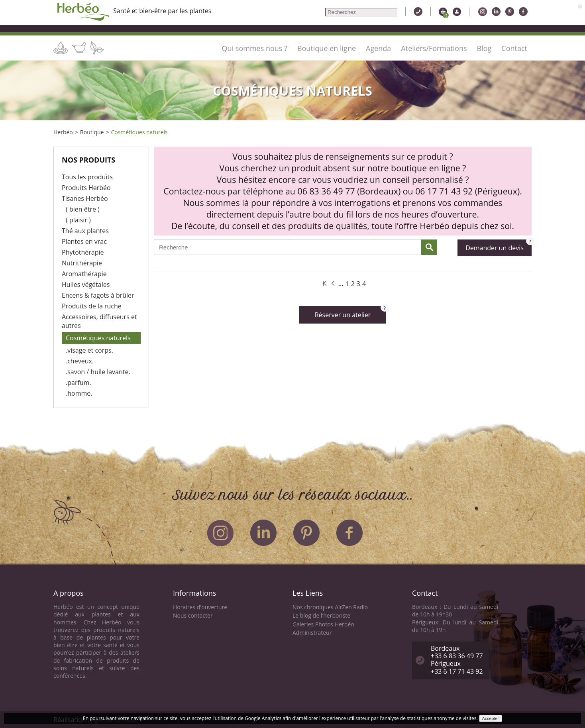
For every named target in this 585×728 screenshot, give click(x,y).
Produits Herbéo (86, 188)
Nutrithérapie (82, 263)
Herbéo (63, 132)
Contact (514, 48)
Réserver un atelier (350, 313)
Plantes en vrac (84, 241)
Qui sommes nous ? (255, 48)
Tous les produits (87, 177)
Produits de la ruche (92, 306)
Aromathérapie (84, 274)
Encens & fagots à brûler (98, 295)
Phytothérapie (83, 252)
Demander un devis (499, 246)
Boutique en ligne (327, 48)
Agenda (378, 48)
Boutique (92, 132)
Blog (484, 48)
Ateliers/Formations (434, 48)
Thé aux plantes (85, 231)
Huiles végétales (86, 285)
